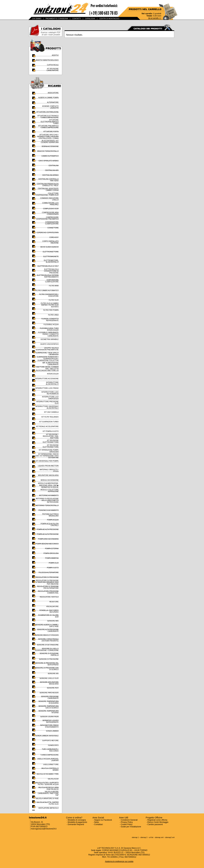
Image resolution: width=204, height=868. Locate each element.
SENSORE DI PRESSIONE (49, 659)
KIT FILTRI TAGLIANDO (50, 417)
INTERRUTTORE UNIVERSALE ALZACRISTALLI (47, 407)
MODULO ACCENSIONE (50, 480)
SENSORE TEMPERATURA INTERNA (48, 712)
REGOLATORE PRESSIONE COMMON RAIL (48, 592)
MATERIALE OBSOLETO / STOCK (49, 470)
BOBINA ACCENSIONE (50, 146)
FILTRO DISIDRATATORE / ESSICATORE (49, 295)
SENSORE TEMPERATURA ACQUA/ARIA (48, 702)
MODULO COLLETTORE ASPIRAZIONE (49, 491)
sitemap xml (159, 837)
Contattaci (98, 824)
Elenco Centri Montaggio (158, 822)
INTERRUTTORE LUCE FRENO (47, 388)
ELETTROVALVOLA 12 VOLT (48, 266)
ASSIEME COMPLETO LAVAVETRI (50, 107)
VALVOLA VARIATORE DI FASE (47, 798)
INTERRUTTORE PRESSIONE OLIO (47, 402)
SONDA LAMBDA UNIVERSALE (47, 736)
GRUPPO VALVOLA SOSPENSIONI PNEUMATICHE (47, 349)
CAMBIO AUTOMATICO (50, 156)
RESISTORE (54, 602)
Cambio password (155, 824)
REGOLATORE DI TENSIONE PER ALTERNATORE (48, 587)
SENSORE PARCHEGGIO (49, 693)
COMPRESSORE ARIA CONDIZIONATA (50, 213)
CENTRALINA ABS (52, 170)
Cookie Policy (127, 824)
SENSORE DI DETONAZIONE (48, 645)
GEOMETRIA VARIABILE (49, 339)
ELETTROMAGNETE (51, 257)
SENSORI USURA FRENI (49, 717)
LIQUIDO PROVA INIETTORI (48, 466)
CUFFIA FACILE (53, 65)
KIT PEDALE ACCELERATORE (47, 426)
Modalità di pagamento (77, 822)
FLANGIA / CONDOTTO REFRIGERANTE (50, 320)
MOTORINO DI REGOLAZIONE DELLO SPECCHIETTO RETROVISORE (47, 500)
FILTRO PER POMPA (51, 310)
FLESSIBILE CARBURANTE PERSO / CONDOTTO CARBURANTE (48, 334)
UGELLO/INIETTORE (51, 765)
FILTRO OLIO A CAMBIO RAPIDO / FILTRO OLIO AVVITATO (50, 305)
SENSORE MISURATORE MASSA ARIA (49, 683)
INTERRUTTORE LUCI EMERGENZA (50, 398)
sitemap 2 (144, 837)
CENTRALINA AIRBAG (50, 175)
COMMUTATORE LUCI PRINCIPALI (50, 204)
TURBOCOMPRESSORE (50, 755)
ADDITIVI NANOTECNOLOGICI (47, 60)
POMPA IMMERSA (52, 558)
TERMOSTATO (53, 745)
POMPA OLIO (54, 563)
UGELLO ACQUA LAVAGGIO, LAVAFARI (48, 760)
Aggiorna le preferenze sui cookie (119, 861)
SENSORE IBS (53, 674)
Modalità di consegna (77, 820)
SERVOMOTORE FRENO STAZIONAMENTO (49, 726)
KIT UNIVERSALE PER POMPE (47, 461)
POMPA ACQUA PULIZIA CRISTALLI (50, 525)
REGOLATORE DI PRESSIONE (47, 577)
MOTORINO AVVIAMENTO (49, 495)
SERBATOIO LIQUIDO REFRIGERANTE (50, 721)
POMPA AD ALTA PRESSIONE (48, 529)
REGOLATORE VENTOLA (49, 597)
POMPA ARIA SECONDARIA (48, 539)
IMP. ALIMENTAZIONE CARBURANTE (50, 364)
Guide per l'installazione (131, 827)
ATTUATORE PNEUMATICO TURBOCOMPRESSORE (48, 127)
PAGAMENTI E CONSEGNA (57, 19)
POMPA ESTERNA (52, 549)
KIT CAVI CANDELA (51, 412)
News (97, 822)
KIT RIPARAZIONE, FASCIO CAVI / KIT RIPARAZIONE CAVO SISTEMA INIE (47, 456)
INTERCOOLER (53, 374)
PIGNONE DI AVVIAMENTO (49, 510)
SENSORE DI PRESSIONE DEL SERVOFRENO (47, 664)
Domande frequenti (76, 824)
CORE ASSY (54, 237)
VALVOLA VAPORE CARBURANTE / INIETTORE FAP (48, 793)
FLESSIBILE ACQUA (51, 325)
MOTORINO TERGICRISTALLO (47, 505)
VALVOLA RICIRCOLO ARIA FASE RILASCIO (48, 788)
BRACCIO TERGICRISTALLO (48, 151)
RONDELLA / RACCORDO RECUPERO (49, 611)
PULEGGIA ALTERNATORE (49, 573)
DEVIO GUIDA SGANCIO (50, 247)
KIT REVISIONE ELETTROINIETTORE (51, 441)
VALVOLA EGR (53, 779)
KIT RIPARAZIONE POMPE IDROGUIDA (49, 451)
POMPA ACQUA (53, 520)
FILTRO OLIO (54, 300)
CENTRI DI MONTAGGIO (109, 19)
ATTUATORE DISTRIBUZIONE (48, 112)
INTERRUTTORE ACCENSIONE (47, 379)
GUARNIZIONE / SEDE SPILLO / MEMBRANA (47, 354)
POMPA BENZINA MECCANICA (47, 544)
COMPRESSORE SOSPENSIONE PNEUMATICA (47, 218)
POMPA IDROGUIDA (51, 553)
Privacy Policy (127, 822)
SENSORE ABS (53, 621)
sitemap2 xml (170, 837)
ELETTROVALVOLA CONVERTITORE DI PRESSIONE (51, 271)
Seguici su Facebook (103, 820)
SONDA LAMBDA (52, 731)
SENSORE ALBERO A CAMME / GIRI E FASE (47, 626)
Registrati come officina (157, 820)
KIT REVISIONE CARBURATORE (53, 70)
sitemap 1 (135, 837)
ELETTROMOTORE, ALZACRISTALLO (51, 261)
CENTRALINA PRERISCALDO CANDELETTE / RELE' (48, 185)
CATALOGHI (90, 19)
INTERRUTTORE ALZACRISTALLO (52, 383)
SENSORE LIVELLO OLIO (49, 678)
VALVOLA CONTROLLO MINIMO (50, 769)
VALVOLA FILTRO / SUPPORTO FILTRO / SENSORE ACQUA (47, 784)
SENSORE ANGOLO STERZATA (47, 635)
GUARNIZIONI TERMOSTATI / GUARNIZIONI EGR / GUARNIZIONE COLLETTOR (48, 359)
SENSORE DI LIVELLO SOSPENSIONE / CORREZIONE (47, 650)
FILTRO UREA (53, 315)
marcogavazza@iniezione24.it (44, 829)
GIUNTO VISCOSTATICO (49, 344)
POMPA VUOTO (53, 568)
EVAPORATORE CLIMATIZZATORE (52, 281)
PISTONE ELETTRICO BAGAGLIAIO (50, 515)
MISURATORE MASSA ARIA (48, 475)
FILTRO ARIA (54, 286)
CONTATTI (76, 19)
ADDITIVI (55, 55)
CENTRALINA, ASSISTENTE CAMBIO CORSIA (48, 189)
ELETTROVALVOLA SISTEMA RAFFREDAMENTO (48, 276)
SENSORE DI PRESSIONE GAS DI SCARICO (47, 669)
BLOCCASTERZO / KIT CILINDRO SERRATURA (50, 142)
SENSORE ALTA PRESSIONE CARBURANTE (48, 630)
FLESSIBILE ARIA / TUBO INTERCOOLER (49, 329)
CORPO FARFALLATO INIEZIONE (51, 242)
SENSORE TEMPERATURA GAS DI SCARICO (48, 707)
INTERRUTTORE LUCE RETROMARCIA (50, 393)
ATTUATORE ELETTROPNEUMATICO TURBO (50, 122)
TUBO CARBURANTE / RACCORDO (50, 750)
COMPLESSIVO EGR (51, 209)
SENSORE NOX (53, 688)
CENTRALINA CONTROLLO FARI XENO (48, 180)
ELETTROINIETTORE (51, 252)
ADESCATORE (53, 93)
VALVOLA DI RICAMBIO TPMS (48, 774)
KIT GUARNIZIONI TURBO (49, 422)
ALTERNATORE (53, 102)
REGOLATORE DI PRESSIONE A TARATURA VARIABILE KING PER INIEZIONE (47, 582)
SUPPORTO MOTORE (50, 741)
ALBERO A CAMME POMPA (48, 98)
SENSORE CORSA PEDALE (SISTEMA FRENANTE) (48, 640)
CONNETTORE (53, 228)
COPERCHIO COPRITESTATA (48, 233)
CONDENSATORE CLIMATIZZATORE (52, 223)
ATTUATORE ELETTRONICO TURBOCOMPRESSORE (48, 117)
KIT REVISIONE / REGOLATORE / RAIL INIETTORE (51, 436)
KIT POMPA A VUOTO (51, 431)
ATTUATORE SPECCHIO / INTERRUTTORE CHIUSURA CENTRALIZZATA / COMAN (48, 137)
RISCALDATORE (53, 607)
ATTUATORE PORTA (51, 132)
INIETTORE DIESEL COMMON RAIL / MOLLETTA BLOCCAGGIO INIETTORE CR (47, 369)
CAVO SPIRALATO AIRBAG (49, 161)
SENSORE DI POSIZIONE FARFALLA (49, 654)
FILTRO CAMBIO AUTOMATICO (47, 291)
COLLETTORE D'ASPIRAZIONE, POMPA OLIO (47, 194)
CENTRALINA (53, 166)
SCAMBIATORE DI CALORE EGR (48, 616)
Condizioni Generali (129, 820)
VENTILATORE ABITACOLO (48, 808)
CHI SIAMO (37, 19)
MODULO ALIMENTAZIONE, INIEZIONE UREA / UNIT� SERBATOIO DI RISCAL (48, 485)
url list (151, 837)
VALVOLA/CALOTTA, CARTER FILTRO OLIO (48, 803)
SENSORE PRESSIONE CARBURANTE (50, 697)
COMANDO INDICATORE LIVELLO (49, 199)
